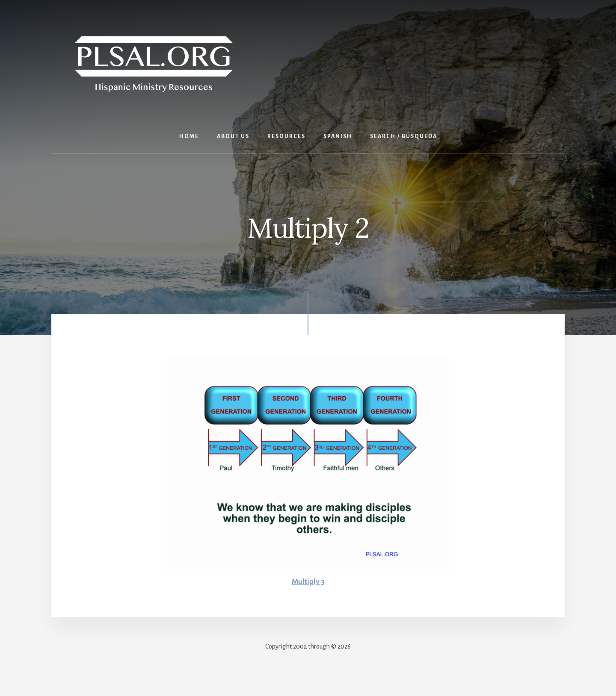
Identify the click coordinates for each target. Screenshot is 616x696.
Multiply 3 (308, 581)
